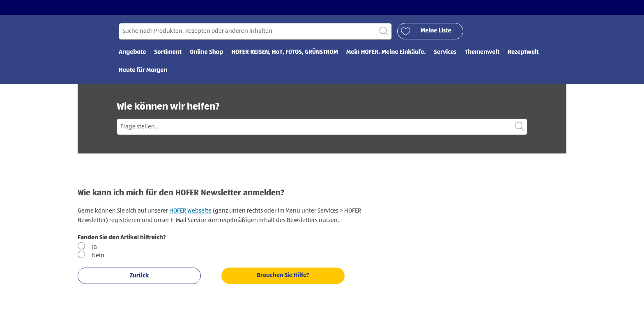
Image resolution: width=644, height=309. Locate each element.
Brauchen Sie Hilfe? (283, 275)
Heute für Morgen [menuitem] (143, 70)
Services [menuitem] (445, 52)
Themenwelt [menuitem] (482, 52)
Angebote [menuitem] (132, 52)
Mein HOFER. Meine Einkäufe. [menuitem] (386, 52)
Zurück (139, 276)
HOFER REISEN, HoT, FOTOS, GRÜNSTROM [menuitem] (285, 52)
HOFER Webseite (190, 211)
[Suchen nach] (255, 31)
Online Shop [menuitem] (206, 52)
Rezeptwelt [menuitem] (523, 52)
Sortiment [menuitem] (168, 52)
